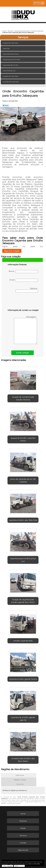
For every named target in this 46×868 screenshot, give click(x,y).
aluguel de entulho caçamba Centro (23, 439)
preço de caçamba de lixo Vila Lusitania (23, 480)
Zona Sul (20, 784)
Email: (24, 280)
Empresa (23, 821)
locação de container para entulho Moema (23, 398)
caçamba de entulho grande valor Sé (23, 719)
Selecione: (20, 775)
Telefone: (27, 290)
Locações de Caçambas (11, 82)
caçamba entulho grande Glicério (23, 679)
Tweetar (6, 105)
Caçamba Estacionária (11, 54)
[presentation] (23, 301)
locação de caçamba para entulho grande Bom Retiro (23, 601)
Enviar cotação (23, 353)
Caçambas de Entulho (11, 65)
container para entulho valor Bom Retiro (23, 760)
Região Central (20, 780)
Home (23, 814)
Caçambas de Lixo (9, 71)
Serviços (23, 37)
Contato (23, 843)
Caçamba (6, 48)
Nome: (23, 272)
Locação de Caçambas (11, 76)
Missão (23, 828)
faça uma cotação (12, 251)
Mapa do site (23, 850)
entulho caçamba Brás (23, 641)
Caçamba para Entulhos (11, 59)
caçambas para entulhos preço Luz (23, 560)
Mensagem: (25, 330)
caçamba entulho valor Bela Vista (23, 520)
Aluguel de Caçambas (10, 43)
